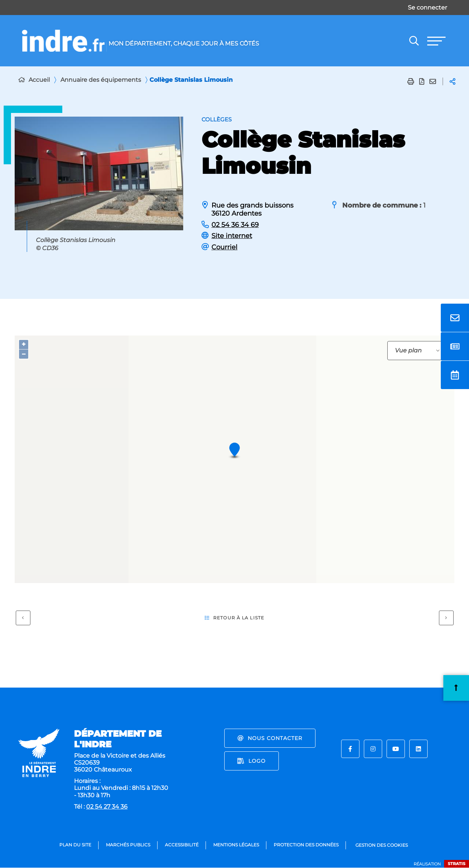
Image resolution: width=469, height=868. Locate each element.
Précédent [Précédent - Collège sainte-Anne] (20, 616)
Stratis (457, 864)
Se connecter (427, 8)
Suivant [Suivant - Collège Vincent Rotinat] (443, 616)
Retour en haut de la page (456, 688)
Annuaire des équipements (101, 80)
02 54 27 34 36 (107, 807)
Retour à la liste (234, 618)
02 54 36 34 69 (235, 225)
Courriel (224, 247)
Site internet (232, 236)
